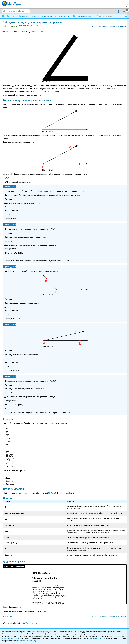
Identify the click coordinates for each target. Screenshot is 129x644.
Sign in (122, 11)
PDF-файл (52, 493)
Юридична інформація (11, 638)
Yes (28, 623)
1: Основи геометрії (82, 16)
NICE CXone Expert (39, 632)
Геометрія (63, 16)
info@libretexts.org (95, 638)
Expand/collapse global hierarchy (5, 16)
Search (4, 11)
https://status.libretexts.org (27, 641)
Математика (47, 16)
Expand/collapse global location (126, 16)
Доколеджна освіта (28, 16)
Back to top (7, 617)
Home (11, 16)
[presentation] (51, 82)
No (36, 623)
